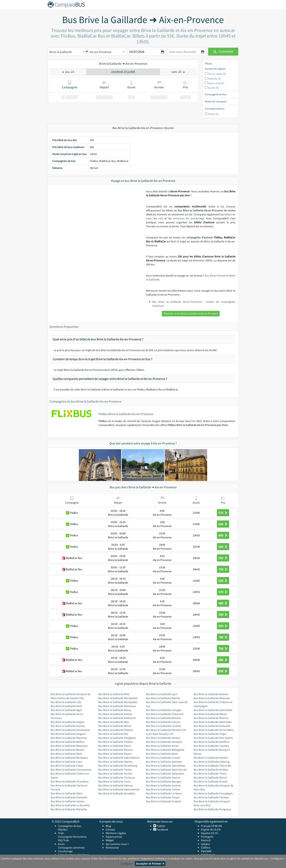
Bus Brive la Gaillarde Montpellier (118, 702)
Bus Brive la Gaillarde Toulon (115, 774)
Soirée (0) (213, 88)
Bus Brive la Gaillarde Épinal (210, 777)
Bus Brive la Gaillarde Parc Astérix (213, 738)
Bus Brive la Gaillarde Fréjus (210, 734)
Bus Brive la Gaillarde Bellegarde (165, 750)
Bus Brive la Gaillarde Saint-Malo (213, 722)
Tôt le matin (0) (217, 74)
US (215, 829)
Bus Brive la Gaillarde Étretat (211, 781)
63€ (223, 547)
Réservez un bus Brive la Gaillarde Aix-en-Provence (191, 314)
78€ (223, 637)
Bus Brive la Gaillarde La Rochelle (70, 805)
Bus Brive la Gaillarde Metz (114, 694)
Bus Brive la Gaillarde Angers (68, 722)
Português (207, 837)
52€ (223, 581)
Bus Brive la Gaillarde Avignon (68, 734)
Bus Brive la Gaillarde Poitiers (116, 742)
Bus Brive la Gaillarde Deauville (212, 726)
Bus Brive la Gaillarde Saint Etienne (119, 758)
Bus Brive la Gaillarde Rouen (115, 754)
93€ (223, 626)
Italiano (206, 844)
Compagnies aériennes (71, 848)
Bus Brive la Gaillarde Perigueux (212, 809)
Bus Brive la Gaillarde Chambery (70, 781)
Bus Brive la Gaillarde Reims (115, 746)
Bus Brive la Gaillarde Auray (162, 746)
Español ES (208, 833)
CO (216, 833)
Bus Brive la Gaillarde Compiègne (213, 793)
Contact (110, 829)
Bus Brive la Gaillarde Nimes (115, 726)
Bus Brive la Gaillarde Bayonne (69, 738)
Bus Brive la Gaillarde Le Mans (164, 726)
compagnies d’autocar (199, 237)
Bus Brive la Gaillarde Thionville (212, 766)
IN (211, 829)
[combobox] (67, 52)
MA (220, 826)
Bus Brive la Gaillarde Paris (66, 706)
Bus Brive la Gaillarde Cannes (163, 722)
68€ (223, 660)
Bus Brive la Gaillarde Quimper (164, 762)
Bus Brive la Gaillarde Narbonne (117, 718)
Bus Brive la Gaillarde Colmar (163, 789)
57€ (223, 513)
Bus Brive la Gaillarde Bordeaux (69, 758)
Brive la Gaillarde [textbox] (61, 52)
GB (219, 829)
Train (61, 833)
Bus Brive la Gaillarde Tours (114, 781)
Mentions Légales (116, 833)
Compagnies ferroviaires (72, 837)
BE (216, 826)
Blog (108, 826)
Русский (206, 851)
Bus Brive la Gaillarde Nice (114, 722)
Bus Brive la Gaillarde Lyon (162, 694)
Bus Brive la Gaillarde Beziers (68, 750)
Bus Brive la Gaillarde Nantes (115, 714)
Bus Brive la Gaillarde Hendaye (164, 742)
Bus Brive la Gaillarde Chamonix (165, 714)
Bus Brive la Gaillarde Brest (162, 754)
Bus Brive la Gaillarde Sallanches (165, 774)
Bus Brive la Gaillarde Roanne (211, 718)
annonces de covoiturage (189, 218)
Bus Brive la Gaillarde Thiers (210, 774)
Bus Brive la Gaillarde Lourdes (211, 746)
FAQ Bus (63, 829)
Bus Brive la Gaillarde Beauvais (212, 698)
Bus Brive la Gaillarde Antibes (211, 770)
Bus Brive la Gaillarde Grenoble (69, 797)
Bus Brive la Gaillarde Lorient (163, 758)
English (205, 829)
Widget (110, 840)
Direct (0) (213, 114)
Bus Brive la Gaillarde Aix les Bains (214, 730)
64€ (223, 524)
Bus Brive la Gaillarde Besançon (69, 746)
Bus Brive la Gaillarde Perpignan (117, 738)
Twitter (161, 826)
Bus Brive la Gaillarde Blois (66, 754)
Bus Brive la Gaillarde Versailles (117, 793)
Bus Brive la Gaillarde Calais (67, 766)
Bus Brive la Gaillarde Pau (113, 734)
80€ (223, 535)
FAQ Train (64, 840)
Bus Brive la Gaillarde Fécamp (211, 797)
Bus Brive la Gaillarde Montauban (118, 698)
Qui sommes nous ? (117, 844)
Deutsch (206, 840)
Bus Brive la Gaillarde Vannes (163, 777)
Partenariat (112, 848)
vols (161, 218)
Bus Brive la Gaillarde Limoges (164, 710)
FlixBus (102, 421)
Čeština (206, 848)
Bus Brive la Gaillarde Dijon (67, 793)
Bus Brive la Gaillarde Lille (66, 702)
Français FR (208, 826)
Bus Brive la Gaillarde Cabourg (212, 762)
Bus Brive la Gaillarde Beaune (211, 694)
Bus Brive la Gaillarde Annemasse (70, 730)
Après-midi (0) (216, 83)
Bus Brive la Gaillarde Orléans (116, 730)
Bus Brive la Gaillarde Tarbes (115, 770)
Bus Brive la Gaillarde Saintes (115, 762)
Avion (61, 844)
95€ (223, 671)
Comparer (223, 52)
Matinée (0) (214, 79)
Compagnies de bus (70, 826)
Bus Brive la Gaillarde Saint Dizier (213, 710)
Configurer (127, 864)
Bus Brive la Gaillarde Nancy (115, 710)
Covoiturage (65, 851)
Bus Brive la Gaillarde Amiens (163, 738)
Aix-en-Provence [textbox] (100, 52)
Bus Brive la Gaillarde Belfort (68, 742)
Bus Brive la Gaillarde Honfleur (212, 742)
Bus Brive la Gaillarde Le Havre (164, 793)
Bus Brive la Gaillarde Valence (116, 785)
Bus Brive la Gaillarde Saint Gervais (166, 770)
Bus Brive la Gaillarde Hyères (68, 801)
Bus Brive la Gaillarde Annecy (68, 726)
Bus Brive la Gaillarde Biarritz (163, 698)
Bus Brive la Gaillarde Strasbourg (118, 766)
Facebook (162, 829)
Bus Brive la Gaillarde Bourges (164, 781)
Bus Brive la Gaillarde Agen (66, 710)
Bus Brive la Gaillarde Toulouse (117, 777)
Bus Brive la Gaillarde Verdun (211, 758)
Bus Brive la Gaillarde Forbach (164, 801)
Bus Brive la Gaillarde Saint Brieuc (166, 766)
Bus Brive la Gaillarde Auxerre (163, 785)
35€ (223, 615)
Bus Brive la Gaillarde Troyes (163, 797)
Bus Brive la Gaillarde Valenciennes (119, 789)
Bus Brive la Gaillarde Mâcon (210, 714)
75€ (223, 569)
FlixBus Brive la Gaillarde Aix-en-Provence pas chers (198, 425)
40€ (223, 603)
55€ (223, 558)
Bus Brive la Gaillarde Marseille (69, 809)
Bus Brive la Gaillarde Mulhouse (117, 706)
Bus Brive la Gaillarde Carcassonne (71, 770)
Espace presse (114, 837)
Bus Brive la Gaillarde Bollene (163, 718)
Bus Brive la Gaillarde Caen (66, 762)
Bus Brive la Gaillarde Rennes (115, 750)
